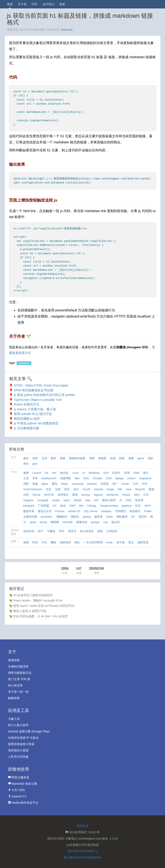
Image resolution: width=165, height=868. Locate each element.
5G (133, 517)
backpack (29, 506)
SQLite (36, 495)
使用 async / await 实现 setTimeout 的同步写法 (44, 606)
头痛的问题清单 (18, 666)
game (141, 458)
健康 (131, 458)
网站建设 (122, 517)
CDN (109, 478)
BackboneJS (49, 478)
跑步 (26, 458)
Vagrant (98, 495)
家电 (75, 495)
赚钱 (53, 542)
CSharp (92, 506)
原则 (100, 531)
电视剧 (102, 458)
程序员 (72, 531)
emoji (110, 542)
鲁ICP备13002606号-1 (82, 851)
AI (121, 500)
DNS (86, 478)
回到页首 (83, 826)
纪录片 (116, 473)
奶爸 (122, 458)
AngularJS (145, 478)
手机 (35, 478)
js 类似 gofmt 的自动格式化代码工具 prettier (45, 395)
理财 (26, 484)
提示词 (115, 522)
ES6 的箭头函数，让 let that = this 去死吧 (40, 616)
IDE (120, 489)
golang (87, 517)
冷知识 (77, 500)
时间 (35, 542)
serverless (47, 517)
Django (119, 478)
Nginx (45, 484)
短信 (63, 506)
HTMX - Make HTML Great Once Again (41, 385)
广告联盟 (44, 506)
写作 (62, 531)
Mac (77, 478)
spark (33, 522)
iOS (96, 500)
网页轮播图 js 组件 (27, 419)
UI (84, 473)
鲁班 (53, 458)
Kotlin (110, 517)
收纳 (113, 458)
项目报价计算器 (18, 750)
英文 (131, 542)
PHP (145, 484)
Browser (92, 484)
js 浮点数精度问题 (26, 428)
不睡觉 (51, 531)
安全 (49, 489)
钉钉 (138, 506)
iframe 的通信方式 (27, 404)
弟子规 (121, 542)
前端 (35, 484)
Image (110, 489)
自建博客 (66, 478)
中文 (44, 542)
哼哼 (34, 4)
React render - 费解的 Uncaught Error (38, 600)
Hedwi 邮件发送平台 (23, 803)
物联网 (55, 522)
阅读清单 (14, 660)
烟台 (77, 542)
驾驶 (92, 458)
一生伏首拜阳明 (93, 542)
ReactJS (140, 489)
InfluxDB (68, 522)
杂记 (76, 489)
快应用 (139, 500)
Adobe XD (74, 511)
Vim (54, 473)
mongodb (43, 500)
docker (126, 495)
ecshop (86, 495)
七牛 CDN (16, 790)
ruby (88, 500)
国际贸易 (143, 542)
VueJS (86, 489)
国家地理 (65, 542)
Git (46, 473)
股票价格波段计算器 (21, 744)
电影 (150, 458)
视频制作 (62, 517)
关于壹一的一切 (18, 692)
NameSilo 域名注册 (22, 784)
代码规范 (120, 511)
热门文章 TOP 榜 (19, 679)
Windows (94, 473)
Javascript (67, 30)
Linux (75, 473)
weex (67, 500)
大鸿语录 (112, 531)
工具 (26, 478)
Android (98, 489)
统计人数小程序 (18, 725)
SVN (106, 473)
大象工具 (14, 719)
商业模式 (135, 511)
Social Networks (33, 489)
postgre (95, 522)
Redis (65, 484)
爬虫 (55, 484)
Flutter (148, 511)
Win (81, 506)
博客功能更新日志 (20, 673)
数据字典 (29, 511)
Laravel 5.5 (17, 796)
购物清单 (14, 698)
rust (106, 522)
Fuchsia (60, 511)
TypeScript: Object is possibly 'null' (38, 400)
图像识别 (82, 522)
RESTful (49, 495)
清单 (35, 458)
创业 (67, 489)
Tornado (98, 478)
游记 (146, 473)
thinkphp (106, 511)
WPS (148, 506)
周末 (26, 464)
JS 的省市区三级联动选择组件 (33, 595)
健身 (26, 473)
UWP (72, 506)
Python (131, 478)
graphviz (127, 506)
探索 (63, 458)
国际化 (75, 517)
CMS (128, 500)
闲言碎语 (29, 531)
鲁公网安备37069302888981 (82, 857)
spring (43, 522)
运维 (58, 489)
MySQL (64, 473)
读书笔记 (48, 4)
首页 (10, 4)
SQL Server (91, 511)
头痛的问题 (30, 517)
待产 (41, 531)
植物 (26, 542)
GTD (146, 495)
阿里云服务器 (19, 777)
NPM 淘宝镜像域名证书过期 (34, 390)
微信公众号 (45, 511)
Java (129, 489)
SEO (137, 495)
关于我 (22, 4)
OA (55, 506)
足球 (44, 458)
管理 (127, 473)
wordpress (112, 495)
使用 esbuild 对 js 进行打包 (33, 414)
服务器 (98, 517)
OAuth (125, 484)
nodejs (56, 500)
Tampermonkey (109, 506)
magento (28, 500)
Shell (136, 473)
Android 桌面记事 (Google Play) (29, 731)
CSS (136, 484)
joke (35, 464)
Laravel (37, 473)
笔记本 (143, 517)
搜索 (62, 4)
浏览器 (105, 484)
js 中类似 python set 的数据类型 (36, 423)
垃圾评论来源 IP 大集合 (23, 738)
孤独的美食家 (77, 458)
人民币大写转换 (18, 757)
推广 (115, 484)
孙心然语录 (87, 531)
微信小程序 (109, 500)
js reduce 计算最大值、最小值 (35, 409)
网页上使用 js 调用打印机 (30, 611)
